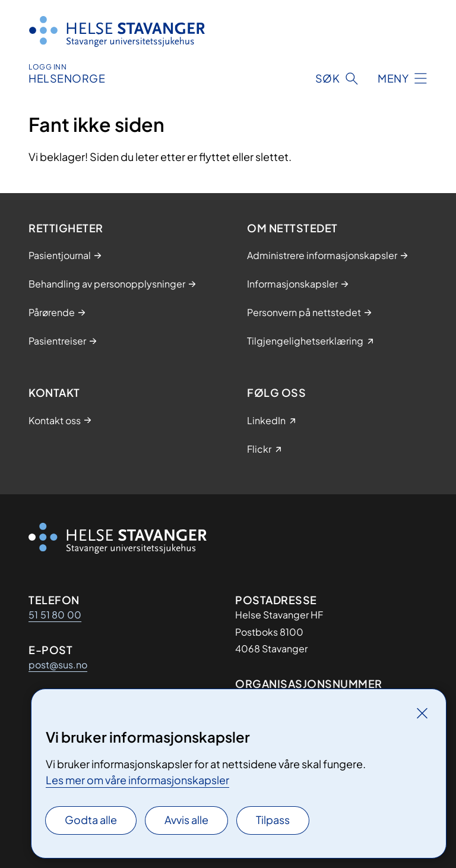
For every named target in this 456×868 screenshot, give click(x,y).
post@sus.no (58, 665)
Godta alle (91, 820)
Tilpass (273, 820)
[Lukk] (422, 713)
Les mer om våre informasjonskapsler (137, 780)
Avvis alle (186, 820)
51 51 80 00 (55, 615)
